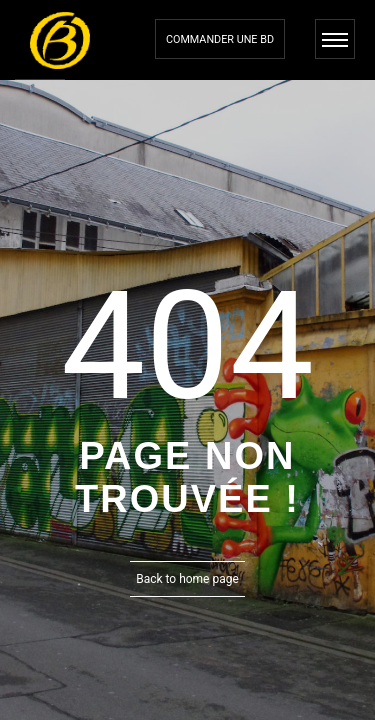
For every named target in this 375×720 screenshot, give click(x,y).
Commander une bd (220, 39)
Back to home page (187, 579)
